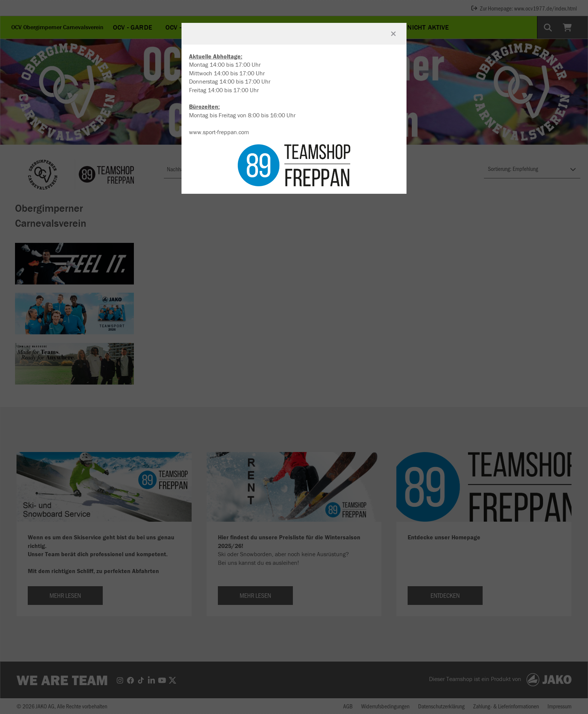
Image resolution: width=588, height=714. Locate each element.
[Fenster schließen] (393, 34)
